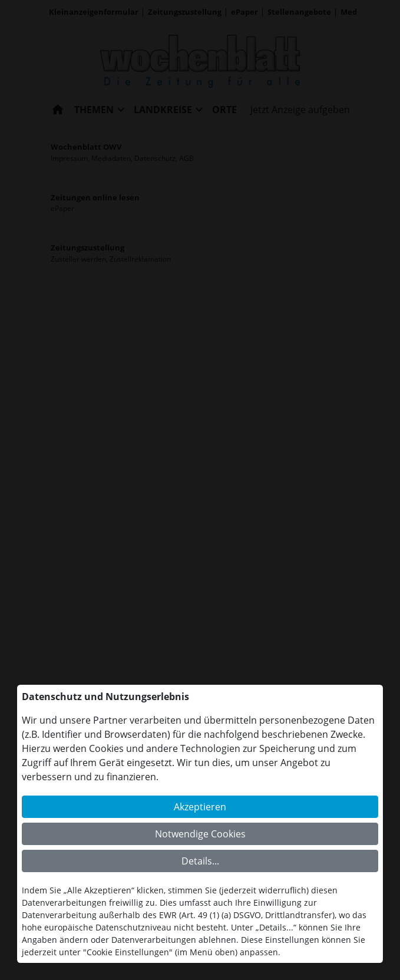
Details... (200, 861)
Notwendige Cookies (200, 834)
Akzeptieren (200, 807)
